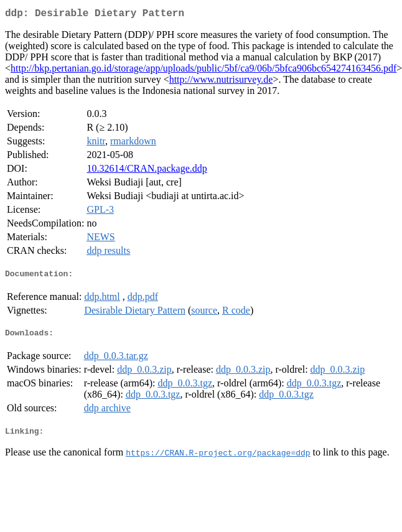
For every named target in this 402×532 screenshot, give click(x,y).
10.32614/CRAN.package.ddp (147, 171)
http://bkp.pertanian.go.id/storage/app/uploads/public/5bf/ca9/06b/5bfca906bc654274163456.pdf (203, 71)
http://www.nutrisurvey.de (221, 82)
